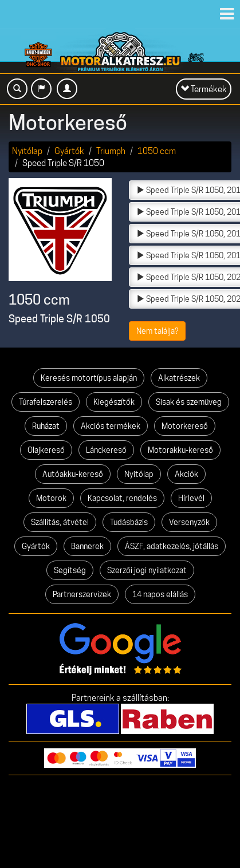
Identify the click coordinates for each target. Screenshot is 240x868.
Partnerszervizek (82, 594)
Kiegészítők (114, 402)
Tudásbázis (129, 522)
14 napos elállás (160, 594)
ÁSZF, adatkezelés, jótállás (172, 546)
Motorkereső (185, 426)
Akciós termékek (111, 426)
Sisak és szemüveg (189, 402)
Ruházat (46, 426)
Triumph (111, 151)
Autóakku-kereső (73, 474)
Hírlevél (191, 498)
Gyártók (69, 151)
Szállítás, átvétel (60, 522)
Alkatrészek (179, 378)
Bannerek (87, 546)
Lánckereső (106, 450)
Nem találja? (157, 331)
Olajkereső (46, 450)
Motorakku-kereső (180, 450)
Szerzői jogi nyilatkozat (147, 570)
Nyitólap (27, 151)
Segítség (70, 570)
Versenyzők (189, 522)
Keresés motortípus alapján (89, 378)
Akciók (186, 474)
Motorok (51, 498)
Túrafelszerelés (46, 402)
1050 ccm (157, 151)
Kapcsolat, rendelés (122, 498)
